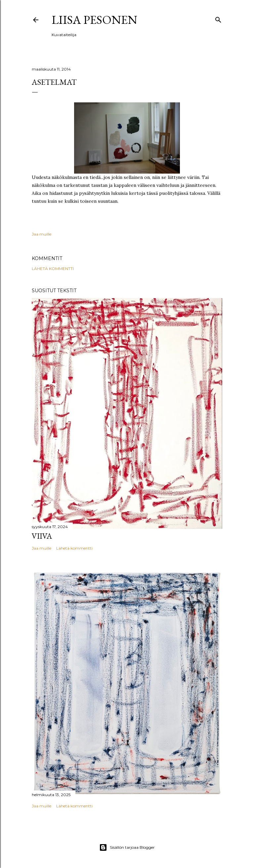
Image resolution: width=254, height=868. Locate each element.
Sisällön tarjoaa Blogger (127, 847)
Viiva (42, 536)
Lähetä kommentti (53, 269)
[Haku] (218, 18)
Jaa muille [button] (42, 234)
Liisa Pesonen (94, 20)
